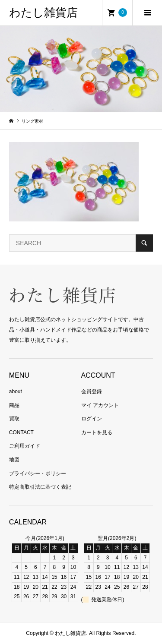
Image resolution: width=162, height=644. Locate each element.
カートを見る (97, 432)
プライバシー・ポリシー (38, 474)
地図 (14, 460)
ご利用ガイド (25, 446)
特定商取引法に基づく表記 (40, 487)
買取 (14, 419)
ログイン (92, 419)
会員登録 (92, 391)
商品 (14, 405)
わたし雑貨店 (43, 13)
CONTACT (21, 432)
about (16, 391)
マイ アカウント (100, 405)
